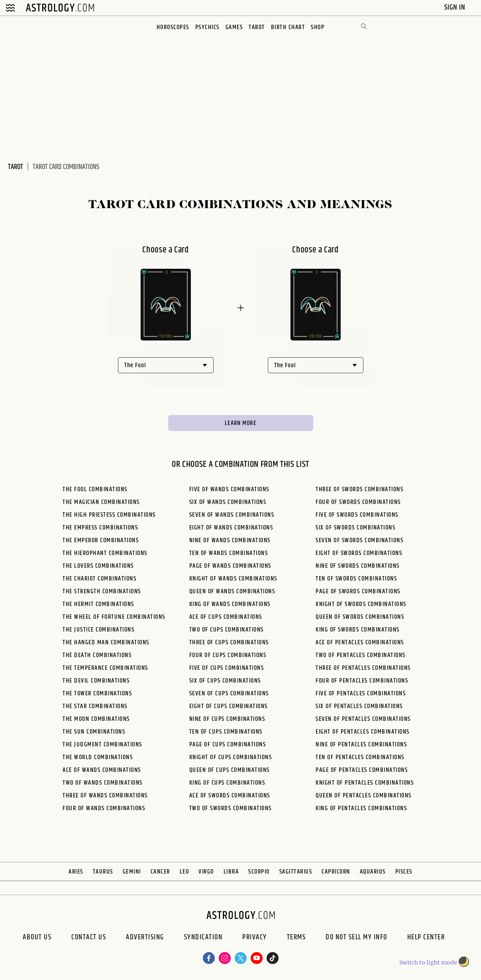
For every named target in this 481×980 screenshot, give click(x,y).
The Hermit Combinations (98, 604)
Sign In (456, 7)
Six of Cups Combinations (225, 681)
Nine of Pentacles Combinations (361, 745)
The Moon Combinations (96, 719)
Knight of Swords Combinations (361, 604)
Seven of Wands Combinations (232, 515)
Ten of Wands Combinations (229, 553)
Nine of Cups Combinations (227, 719)
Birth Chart (288, 27)
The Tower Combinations (97, 694)
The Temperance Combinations (105, 668)
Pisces (404, 872)
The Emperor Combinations (101, 540)
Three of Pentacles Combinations (363, 668)
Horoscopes (173, 27)
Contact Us (89, 938)
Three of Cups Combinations (229, 643)
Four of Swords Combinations (358, 502)
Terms (296, 938)
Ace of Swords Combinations (230, 796)
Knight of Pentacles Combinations (365, 783)
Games (234, 27)
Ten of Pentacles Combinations (360, 757)
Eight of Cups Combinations (229, 706)
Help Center (426, 938)
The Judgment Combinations (102, 745)
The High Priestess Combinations (109, 515)
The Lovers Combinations (98, 566)
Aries (76, 872)
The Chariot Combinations (99, 579)
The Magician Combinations (101, 502)
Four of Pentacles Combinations (362, 681)
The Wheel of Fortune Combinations (114, 617)
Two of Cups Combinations (227, 630)
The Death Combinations (97, 655)
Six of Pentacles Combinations (359, 706)
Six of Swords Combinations (355, 528)
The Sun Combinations (94, 732)
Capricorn (336, 872)
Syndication (203, 938)
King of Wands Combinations (230, 604)
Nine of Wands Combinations (230, 540)
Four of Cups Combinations (228, 655)
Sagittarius (296, 872)
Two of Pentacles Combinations (361, 655)
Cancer (160, 872)
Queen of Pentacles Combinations (364, 796)
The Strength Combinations (102, 591)
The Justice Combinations (98, 630)
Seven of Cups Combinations (229, 694)
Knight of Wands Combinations (233, 579)
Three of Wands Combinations (105, 796)
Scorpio (259, 872)
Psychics (207, 27)
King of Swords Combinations (358, 630)
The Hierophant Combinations (105, 553)
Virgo (206, 872)
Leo (185, 872)
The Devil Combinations (96, 681)
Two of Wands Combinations (103, 783)
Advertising (145, 938)
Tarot (257, 27)
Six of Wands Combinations (228, 502)
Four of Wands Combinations (104, 808)
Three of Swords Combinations (359, 489)
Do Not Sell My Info (356, 938)
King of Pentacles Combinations (361, 808)
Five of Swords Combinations (357, 515)
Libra (231, 872)
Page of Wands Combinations (230, 566)
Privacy (255, 938)
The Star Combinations (95, 706)
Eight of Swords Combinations (359, 553)
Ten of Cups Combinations (226, 732)
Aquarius (373, 872)
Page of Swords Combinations (358, 591)
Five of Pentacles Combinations (361, 694)
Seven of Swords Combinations (359, 540)
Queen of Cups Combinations (230, 770)
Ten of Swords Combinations (356, 579)
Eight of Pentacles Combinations (363, 732)
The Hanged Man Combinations (106, 643)
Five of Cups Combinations (227, 668)
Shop (318, 27)
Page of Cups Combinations (228, 745)
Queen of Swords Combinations (360, 617)
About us (37, 938)
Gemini (132, 872)
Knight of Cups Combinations (231, 757)
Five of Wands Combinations (229, 489)
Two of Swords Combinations (231, 808)
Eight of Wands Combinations (231, 528)
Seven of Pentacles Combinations (363, 719)
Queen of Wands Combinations (232, 591)
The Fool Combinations (95, 489)
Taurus (103, 872)
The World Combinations (98, 757)
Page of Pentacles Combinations (362, 770)
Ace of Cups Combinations (226, 617)
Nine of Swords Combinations (358, 566)
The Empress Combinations (100, 528)
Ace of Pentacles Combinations (360, 643)
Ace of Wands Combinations (102, 770)
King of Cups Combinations (227, 783)
